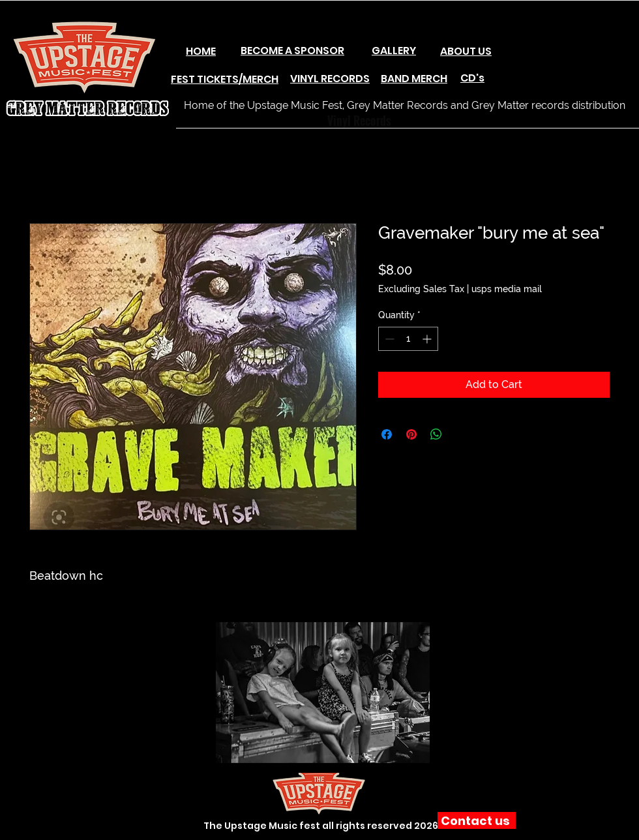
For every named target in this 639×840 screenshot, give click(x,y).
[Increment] (428, 339)
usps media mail (507, 289)
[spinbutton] (408, 339)
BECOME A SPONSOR (292, 51)
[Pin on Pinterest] (411, 434)
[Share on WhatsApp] (436, 434)
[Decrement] (388, 339)
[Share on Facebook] (387, 434)
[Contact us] (477, 820)
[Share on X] (461, 434)
